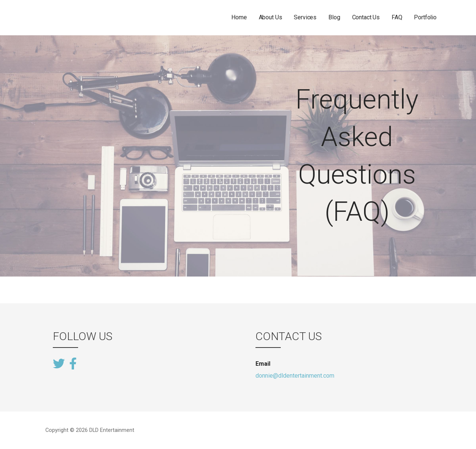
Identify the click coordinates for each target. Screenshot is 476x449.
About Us (271, 17)
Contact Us (366, 17)
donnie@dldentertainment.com (295, 376)
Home (239, 17)
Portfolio (425, 17)
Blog (334, 17)
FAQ (397, 17)
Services (305, 17)
